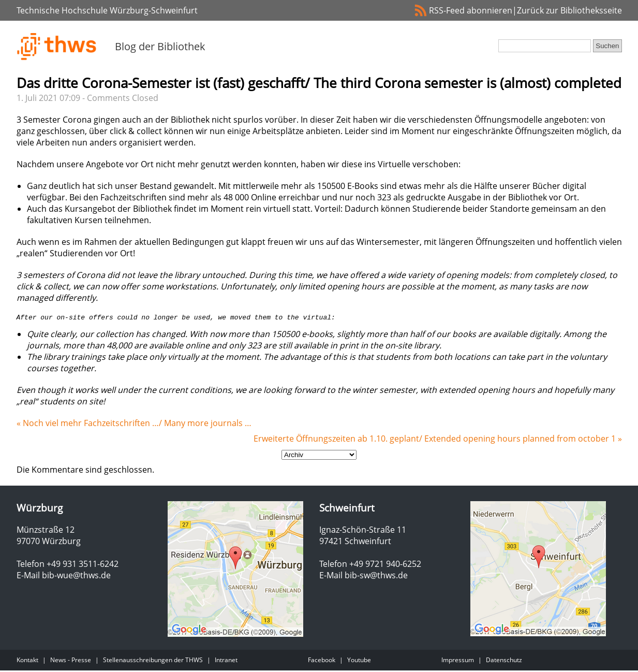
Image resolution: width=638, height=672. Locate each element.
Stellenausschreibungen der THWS (153, 661)
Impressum (458, 661)
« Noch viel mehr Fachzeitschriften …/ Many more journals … (134, 425)
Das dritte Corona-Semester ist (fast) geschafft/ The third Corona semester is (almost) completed (319, 83)
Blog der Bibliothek (160, 46)
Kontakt (27, 661)
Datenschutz (504, 661)
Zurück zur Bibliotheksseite (569, 10)
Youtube (359, 661)
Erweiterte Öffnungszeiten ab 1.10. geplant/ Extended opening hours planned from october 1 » (438, 440)
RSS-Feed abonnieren (471, 10)
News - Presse (71, 661)
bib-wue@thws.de (76, 577)
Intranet (226, 661)
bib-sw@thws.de (376, 577)
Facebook (322, 661)
